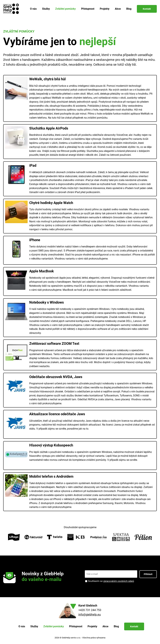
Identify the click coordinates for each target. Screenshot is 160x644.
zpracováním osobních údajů (119, 581)
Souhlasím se (111, 581)
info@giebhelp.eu (90, 614)
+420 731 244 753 (90, 610)
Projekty (105, 9)
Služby (46, 9)
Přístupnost (88, 9)
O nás (33, 9)
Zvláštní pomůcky (65, 9)
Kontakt (147, 9)
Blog (129, 9)
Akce (118, 9)
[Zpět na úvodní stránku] (12, 9)
